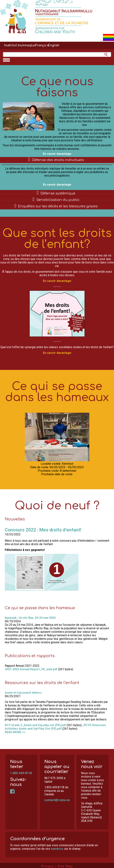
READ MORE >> (15, 732)
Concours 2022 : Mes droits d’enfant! (43, 530)
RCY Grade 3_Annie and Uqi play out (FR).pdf (35, 725)
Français (41, 45)
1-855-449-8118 (21, 773)
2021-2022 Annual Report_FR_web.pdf (31, 669)
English (54, 45)
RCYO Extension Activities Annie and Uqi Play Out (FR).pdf (55, 727)
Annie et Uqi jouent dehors (23, 693)
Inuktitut (10, 45)
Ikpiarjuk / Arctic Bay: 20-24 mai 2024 (30, 618)
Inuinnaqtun (26, 45)
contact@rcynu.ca (57, 800)
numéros (57, 849)
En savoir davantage (57, 154)
